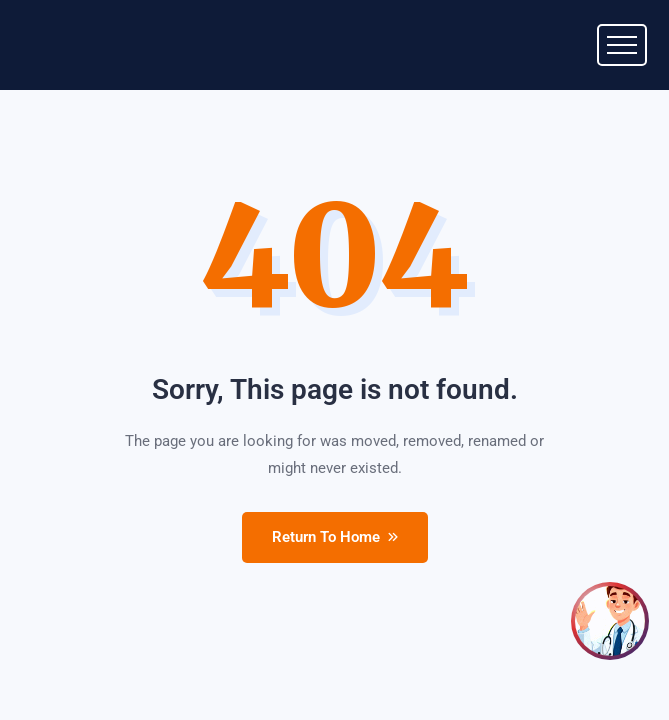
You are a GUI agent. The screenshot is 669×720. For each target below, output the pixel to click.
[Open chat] (610, 621)
